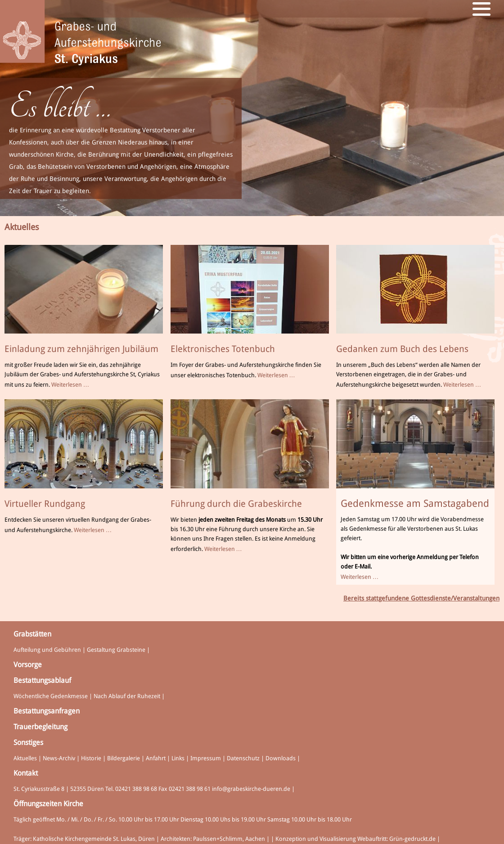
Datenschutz (243, 758)
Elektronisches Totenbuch (223, 349)
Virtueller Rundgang (45, 504)
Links (178, 758)
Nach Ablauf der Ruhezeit (127, 696)
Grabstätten (32, 634)
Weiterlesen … (70, 385)
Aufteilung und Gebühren (47, 650)
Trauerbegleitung (40, 727)
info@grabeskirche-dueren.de (251, 789)
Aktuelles (25, 758)
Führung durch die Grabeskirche (236, 504)
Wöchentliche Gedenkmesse (51, 696)
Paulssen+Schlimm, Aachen (229, 839)
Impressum (206, 758)
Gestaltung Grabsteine (116, 650)
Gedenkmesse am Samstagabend (415, 503)
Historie (91, 758)
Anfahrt (156, 758)
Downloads (281, 758)
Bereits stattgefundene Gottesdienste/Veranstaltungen (421, 598)
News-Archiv (59, 758)
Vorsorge (28, 665)
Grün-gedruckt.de (412, 839)
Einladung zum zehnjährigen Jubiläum (81, 349)
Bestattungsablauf (42, 680)
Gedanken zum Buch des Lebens (402, 349)
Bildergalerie (124, 758)
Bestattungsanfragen (47, 711)
